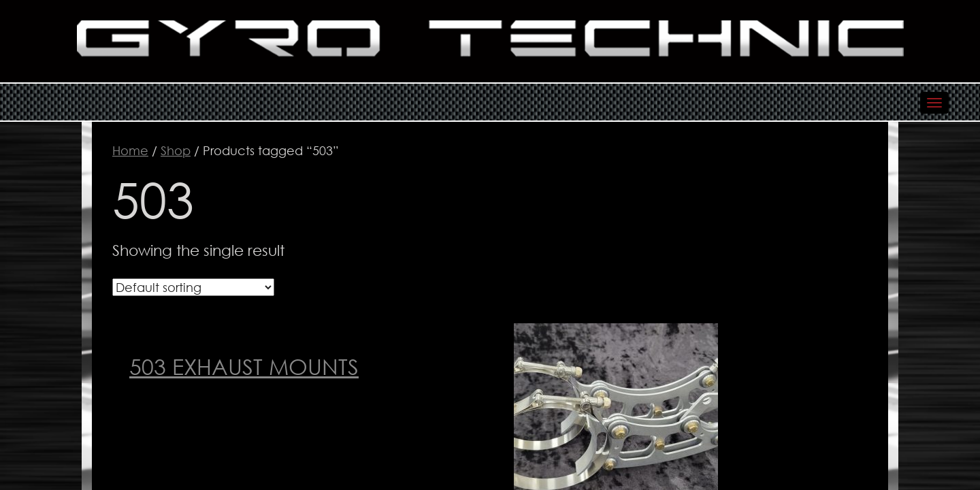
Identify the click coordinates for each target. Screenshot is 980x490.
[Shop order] (193, 287)
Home (130, 150)
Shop (176, 150)
